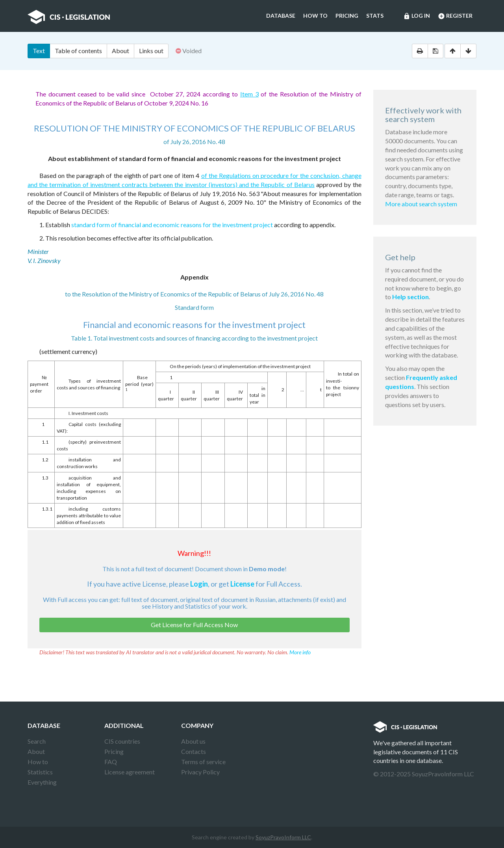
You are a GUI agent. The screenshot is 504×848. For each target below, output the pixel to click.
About (120, 51)
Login (199, 584)
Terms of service (203, 762)
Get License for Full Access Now (194, 625)
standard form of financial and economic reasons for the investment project (172, 225)
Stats (375, 16)
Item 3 (249, 94)
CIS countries (122, 741)
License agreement (130, 772)
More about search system (421, 204)
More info (300, 652)
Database (281, 16)
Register (455, 16)
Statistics (40, 772)
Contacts (194, 751)
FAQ (111, 762)
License (242, 584)
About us (193, 741)
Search (37, 741)
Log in (417, 16)
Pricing (347, 16)
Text (39, 51)
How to (315, 16)
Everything (42, 782)
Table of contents (78, 51)
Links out (151, 51)
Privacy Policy (200, 772)
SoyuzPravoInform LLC (283, 837)
